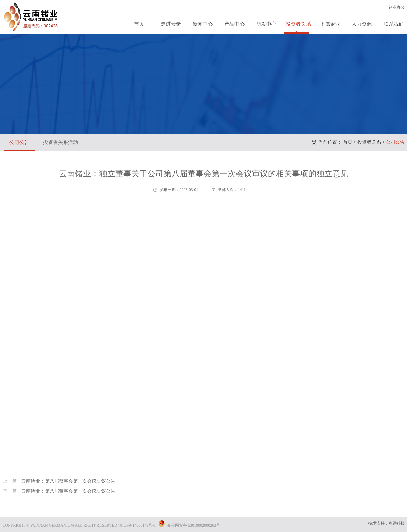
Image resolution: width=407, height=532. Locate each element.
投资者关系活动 (60, 142)
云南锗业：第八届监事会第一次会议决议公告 (68, 481)
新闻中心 (203, 24)
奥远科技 (397, 523)
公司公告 (19, 142)
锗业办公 (397, 7)
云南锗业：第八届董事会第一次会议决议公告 (68, 491)
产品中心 (234, 24)
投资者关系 (298, 24)
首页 (139, 24)
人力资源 (362, 24)
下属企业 (330, 24)
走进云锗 (171, 24)
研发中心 (266, 24)
